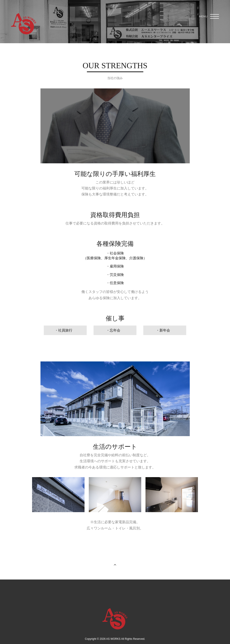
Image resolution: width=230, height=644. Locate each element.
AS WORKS (24, 24)
